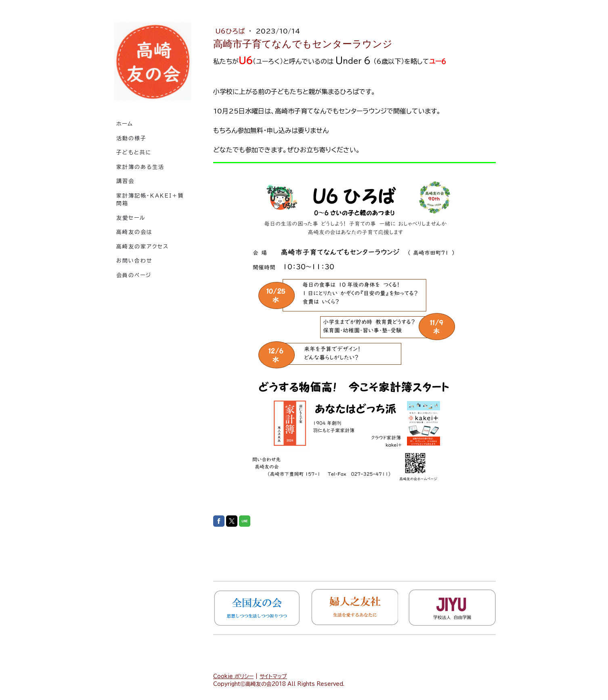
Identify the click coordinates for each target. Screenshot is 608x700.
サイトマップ (273, 676)
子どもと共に (134, 152)
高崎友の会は (134, 232)
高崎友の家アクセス (143, 247)
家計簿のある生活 (140, 167)
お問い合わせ (134, 261)
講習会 (125, 181)
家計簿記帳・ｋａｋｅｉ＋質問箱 (150, 200)
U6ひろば (231, 31)
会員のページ (134, 275)
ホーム (125, 124)
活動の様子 (131, 138)
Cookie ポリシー (233, 676)
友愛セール (131, 218)
